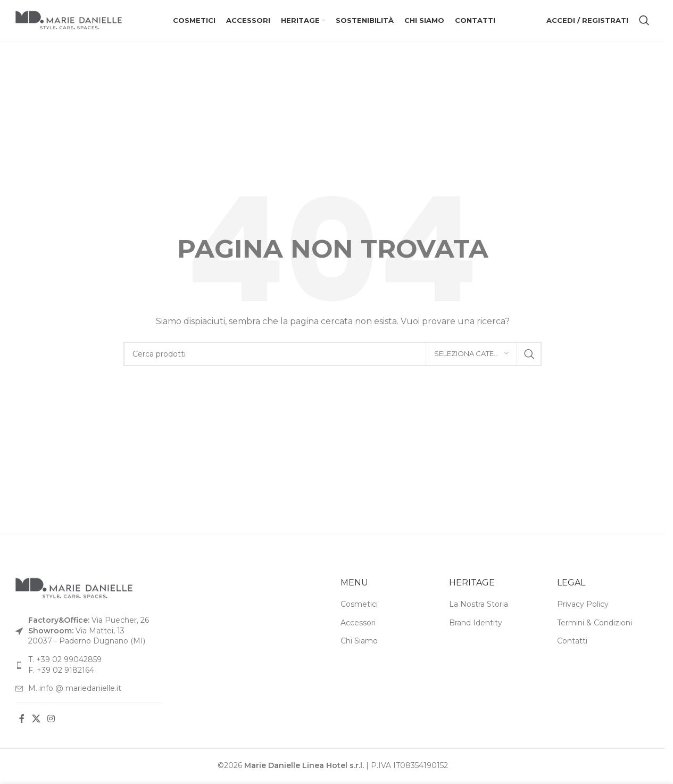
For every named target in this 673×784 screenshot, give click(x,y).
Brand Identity (476, 624)
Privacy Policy (583, 606)
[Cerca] (644, 21)
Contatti (572, 643)
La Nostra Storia (479, 606)
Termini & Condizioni (595, 624)
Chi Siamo (359, 643)
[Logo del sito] (69, 21)
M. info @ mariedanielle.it (75, 690)
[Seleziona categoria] (471, 356)
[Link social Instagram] (51, 720)
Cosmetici (359, 606)
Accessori (358, 624)
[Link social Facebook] (22, 720)
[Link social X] (36, 720)
